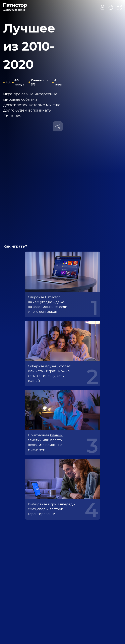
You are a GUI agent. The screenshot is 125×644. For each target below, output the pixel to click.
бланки (56, 435)
